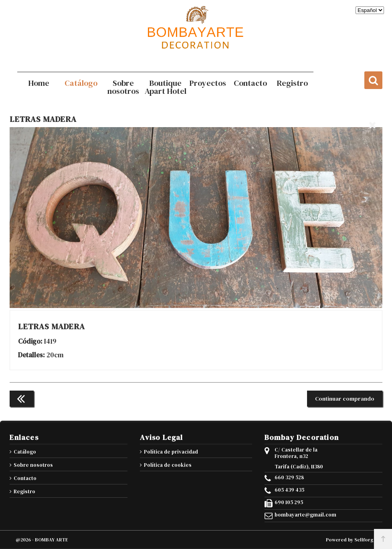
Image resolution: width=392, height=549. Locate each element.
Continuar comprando (345, 399)
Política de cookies (168, 465)
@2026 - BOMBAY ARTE (42, 540)
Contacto (25, 478)
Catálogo (25, 452)
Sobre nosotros (33, 465)
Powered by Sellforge (351, 540)
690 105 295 (289, 502)
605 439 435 (289, 490)
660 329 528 (289, 478)
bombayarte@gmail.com (305, 515)
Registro (24, 491)
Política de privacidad (171, 452)
